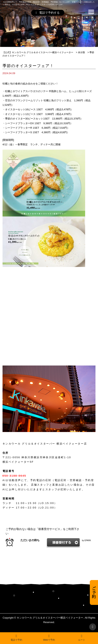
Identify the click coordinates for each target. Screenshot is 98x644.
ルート (82, 638)
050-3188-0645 (14, 476)
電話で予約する (48, 13)
